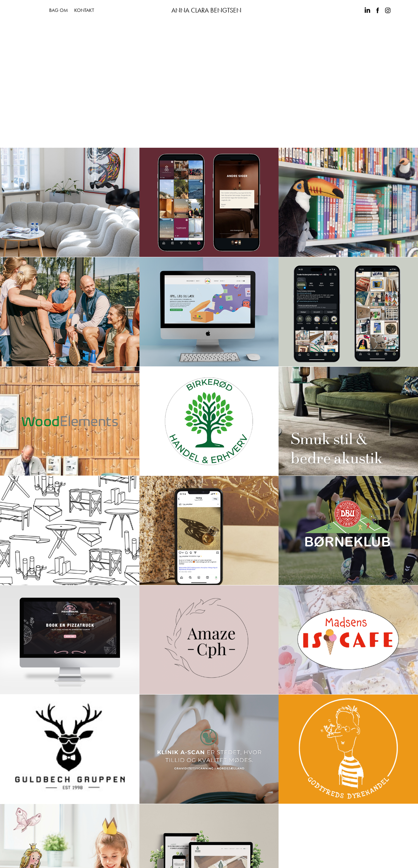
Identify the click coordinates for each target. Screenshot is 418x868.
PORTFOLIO (28, 10)
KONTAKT (84, 10)
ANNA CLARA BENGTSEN (206, 10)
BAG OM (59, 10)
